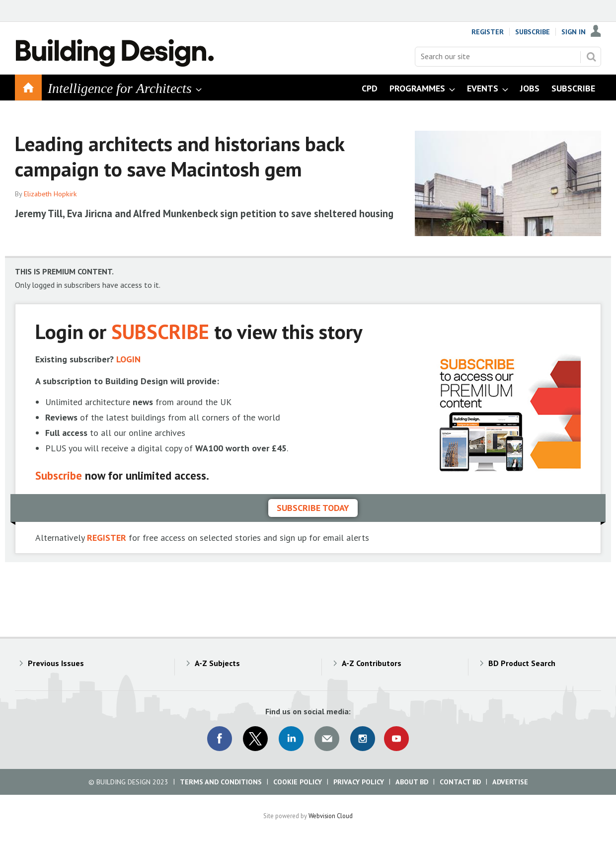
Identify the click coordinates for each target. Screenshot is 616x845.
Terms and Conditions (221, 782)
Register (488, 32)
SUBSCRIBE (160, 331)
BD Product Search (522, 663)
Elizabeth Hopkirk (50, 194)
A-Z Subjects (217, 663)
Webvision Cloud (331, 816)
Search (591, 57)
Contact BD (460, 782)
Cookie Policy (298, 782)
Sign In (574, 32)
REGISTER (107, 538)
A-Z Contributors (372, 663)
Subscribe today (313, 508)
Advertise (510, 782)
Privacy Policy (359, 782)
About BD (412, 782)
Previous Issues (56, 663)
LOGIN (128, 359)
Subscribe (533, 32)
